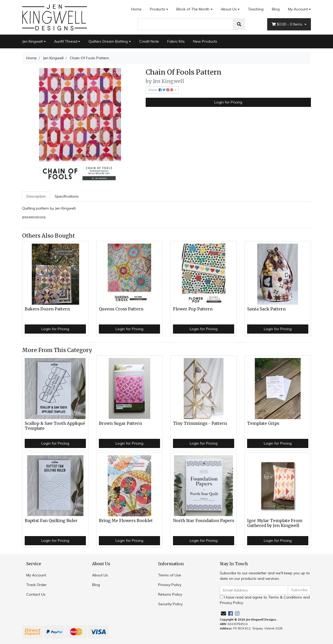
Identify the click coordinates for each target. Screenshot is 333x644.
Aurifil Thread (66, 41)
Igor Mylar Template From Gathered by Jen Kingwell (275, 523)
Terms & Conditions (285, 597)
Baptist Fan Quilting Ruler (51, 521)
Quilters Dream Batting (108, 41)
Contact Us (36, 594)
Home (136, 9)
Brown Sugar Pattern (120, 423)
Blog (276, 9)
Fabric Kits (176, 41)
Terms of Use (170, 575)
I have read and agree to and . (265, 600)
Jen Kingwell (32, 41)
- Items (287, 24)
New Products (205, 41)
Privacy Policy (170, 585)
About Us (229, 9)
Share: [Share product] (161, 90)
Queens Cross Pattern (121, 309)
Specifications (67, 196)
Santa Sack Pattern (266, 309)
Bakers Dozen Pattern (47, 309)
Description (36, 196)
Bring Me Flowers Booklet (126, 521)
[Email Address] (254, 590)
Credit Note (149, 41)
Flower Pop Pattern (193, 309)
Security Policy (170, 604)
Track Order (36, 585)
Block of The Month (193, 9)
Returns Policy (170, 594)
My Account (36, 575)
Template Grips (263, 423)
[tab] (36, 196)
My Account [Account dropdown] (298, 9)
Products (158, 9)
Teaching (256, 9)
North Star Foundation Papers (204, 521)
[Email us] (223, 613)
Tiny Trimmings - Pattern (200, 423)
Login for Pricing (228, 102)
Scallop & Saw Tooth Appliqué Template (55, 426)
